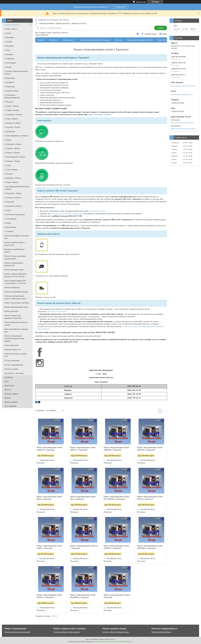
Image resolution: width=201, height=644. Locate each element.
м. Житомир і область (13, 178)
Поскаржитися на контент (103, 641)
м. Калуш (8, 140)
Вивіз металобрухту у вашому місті (16, 330)
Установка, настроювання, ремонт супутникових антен (15, 297)
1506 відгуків (141, 2)
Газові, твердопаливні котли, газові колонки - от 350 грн (15, 282)
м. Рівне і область (11, 182)
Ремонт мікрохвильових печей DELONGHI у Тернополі (83, 596)
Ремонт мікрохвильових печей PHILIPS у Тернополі (49, 596)
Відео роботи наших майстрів (140, 40)
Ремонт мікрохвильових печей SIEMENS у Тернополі (116, 547)
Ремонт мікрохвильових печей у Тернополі (117, 596)
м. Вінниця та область (13, 123)
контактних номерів (98, 211)
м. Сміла (8, 165)
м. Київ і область (11, 29)
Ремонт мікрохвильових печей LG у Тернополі (84, 547)
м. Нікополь (9, 102)
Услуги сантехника (12, 345)
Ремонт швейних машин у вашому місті (15, 244)
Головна (41, 40)
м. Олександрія (10, 219)
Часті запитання (10, 406)
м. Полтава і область (12, 127)
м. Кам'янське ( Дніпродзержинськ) (12, 96)
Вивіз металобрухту (166, 40)
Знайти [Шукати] (161, 28)
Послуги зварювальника (14, 365)
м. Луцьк (8, 210)
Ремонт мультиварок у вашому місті (17, 237)
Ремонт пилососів (11, 311)
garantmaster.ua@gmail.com (182, 94)
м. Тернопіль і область (13, 193)
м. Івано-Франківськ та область (16, 136)
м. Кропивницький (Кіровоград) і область (17, 188)
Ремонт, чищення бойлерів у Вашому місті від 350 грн (16, 275)
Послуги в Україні (11, 369)
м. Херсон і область (12, 153)
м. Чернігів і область (12, 148)
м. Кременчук (10, 131)
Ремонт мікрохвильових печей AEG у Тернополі (83, 498)
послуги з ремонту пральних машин (116, 632)
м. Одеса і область (12, 106)
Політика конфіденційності (162, 632)
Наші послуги (68, 40)
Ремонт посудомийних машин (16, 292)
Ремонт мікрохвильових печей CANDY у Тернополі (49, 547)
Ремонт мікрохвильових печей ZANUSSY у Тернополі (49, 449)
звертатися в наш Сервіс (57, 311)
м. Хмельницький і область (15, 157)
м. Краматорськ (10, 227)
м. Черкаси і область (12, 161)
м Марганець (10, 78)
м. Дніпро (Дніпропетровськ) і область (16, 73)
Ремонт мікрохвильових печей (16, 307)
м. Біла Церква (10, 63)
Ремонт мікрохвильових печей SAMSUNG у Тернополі (150, 547)
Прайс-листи (9, 386)
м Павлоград (10, 86)
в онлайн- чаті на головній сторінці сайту (67, 214)
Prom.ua (113, 639)
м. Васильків (9, 37)
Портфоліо (9, 377)
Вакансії (8, 398)
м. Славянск (9, 231)
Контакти (54, 40)
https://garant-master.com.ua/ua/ (183, 86)
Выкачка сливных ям (12, 349)
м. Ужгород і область (13, 198)
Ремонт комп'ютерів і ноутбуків (17, 303)
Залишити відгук (151, 34)
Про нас (8, 390)
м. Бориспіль (9, 59)
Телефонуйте (120, 7)
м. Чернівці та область (13, 206)
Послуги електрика (12, 361)
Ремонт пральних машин (14, 270)
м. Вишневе (9, 46)
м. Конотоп (9, 174)
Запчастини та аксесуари (14, 373)
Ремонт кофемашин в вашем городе (16, 324)
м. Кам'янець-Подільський (15, 214)
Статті (7, 381)
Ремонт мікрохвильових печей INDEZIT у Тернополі (83, 449)
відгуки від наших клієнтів (99, 114)
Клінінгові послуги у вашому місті (16, 355)
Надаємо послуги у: (12, 25)
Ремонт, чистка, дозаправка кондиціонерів (15, 257)
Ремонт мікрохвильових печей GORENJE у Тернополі (116, 449)
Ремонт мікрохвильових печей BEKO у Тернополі (49, 498)
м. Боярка (8, 42)
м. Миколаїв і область (13, 144)
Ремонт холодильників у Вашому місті (14, 264)
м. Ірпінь (8, 33)
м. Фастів (8, 67)
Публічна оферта (11, 394)
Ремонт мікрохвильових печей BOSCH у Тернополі (150, 498)
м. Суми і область (11, 170)
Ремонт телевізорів (12, 287)
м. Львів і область (11, 119)
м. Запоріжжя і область (13, 114)
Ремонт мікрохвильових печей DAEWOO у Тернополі (150, 449)
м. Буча (7, 50)
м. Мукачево (9, 202)
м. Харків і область (12, 110)
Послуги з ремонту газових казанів (66, 632)
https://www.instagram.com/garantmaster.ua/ (184, 129)
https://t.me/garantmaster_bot (182, 123)
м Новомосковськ (11, 91)
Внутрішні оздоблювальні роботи (14, 251)
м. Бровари (9, 54)
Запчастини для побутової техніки (95, 40)
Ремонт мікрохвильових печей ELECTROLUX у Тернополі (116, 498)
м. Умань (8, 223)
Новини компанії (11, 402)
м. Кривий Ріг (10, 82)
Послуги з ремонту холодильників (17, 632)
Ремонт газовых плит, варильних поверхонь (13, 317)
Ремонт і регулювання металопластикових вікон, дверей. (14, 338)
